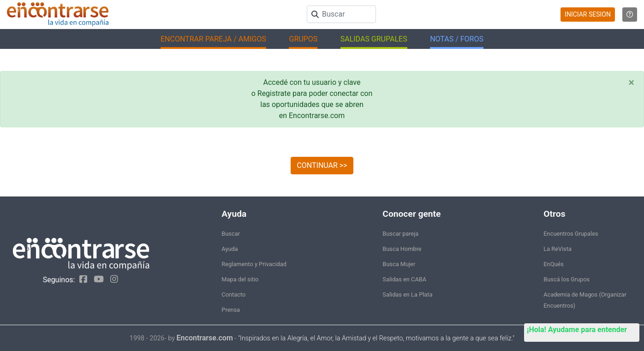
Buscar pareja (400, 234)
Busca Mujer (399, 264)
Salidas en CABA (404, 279)
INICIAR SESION (588, 14)
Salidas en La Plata (407, 294)
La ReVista (558, 249)
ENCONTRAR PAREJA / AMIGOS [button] (213, 39)
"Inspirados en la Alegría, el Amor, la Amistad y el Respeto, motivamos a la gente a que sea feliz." (376, 338)
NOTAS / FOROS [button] (457, 39)
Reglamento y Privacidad (254, 264)
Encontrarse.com (205, 338)
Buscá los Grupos (566, 279)
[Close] (631, 83)
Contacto (233, 294)
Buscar (231, 234)
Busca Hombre (402, 249)
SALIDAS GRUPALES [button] (374, 39)
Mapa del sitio (240, 279)
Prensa (231, 310)
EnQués (554, 264)
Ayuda (230, 249)
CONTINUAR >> (322, 165)
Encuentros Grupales (571, 234)
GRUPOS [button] (303, 39)
